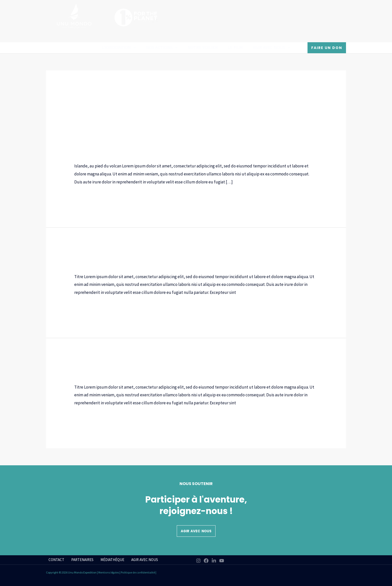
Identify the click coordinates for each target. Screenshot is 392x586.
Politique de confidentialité (138, 572)
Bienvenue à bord (108, 366)
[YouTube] (222, 561)
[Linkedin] (214, 561)
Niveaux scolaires (90, 154)
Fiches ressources (291, 148)
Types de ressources (182, 154)
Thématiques (150, 154)
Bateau (81, 148)
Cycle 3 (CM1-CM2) (183, 148)
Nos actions (163, 47)
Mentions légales (109, 572)
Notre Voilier (203, 47)
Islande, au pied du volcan (125, 138)
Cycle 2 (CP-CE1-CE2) (146, 148)
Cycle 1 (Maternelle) (107, 148)
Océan (113, 154)
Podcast (128, 154)
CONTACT (54, 560)
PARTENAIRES (79, 560)
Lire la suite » (86, 197)
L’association (121, 47)
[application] (135, 47)
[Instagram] (198, 561)
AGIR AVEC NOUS (269, 47)
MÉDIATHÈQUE (109, 560)
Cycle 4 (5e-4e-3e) (217, 148)
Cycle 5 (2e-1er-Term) (254, 148)
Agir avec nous (196, 531)
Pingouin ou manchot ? (119, 255)
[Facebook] (206, 561)
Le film (234, 47)
